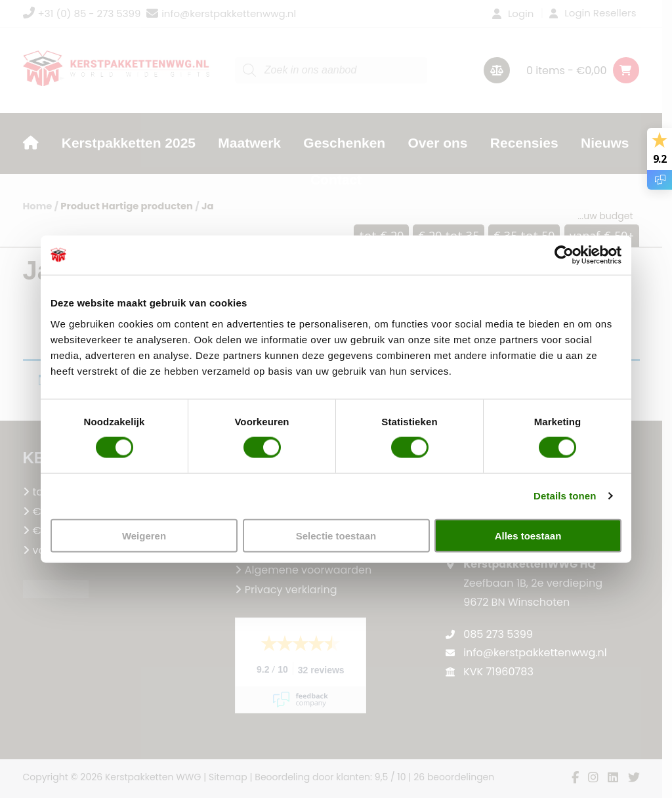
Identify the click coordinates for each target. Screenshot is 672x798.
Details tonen (565, 496)
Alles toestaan (528, 535)
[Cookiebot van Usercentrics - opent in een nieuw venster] (564, 255)
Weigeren (144, 535)
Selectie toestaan (336, 535)
